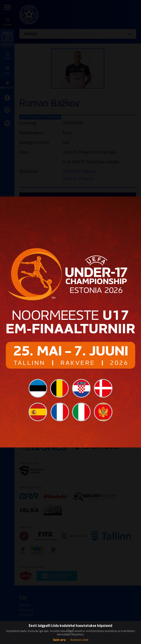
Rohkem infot (79, 640)
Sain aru (59, 640)
